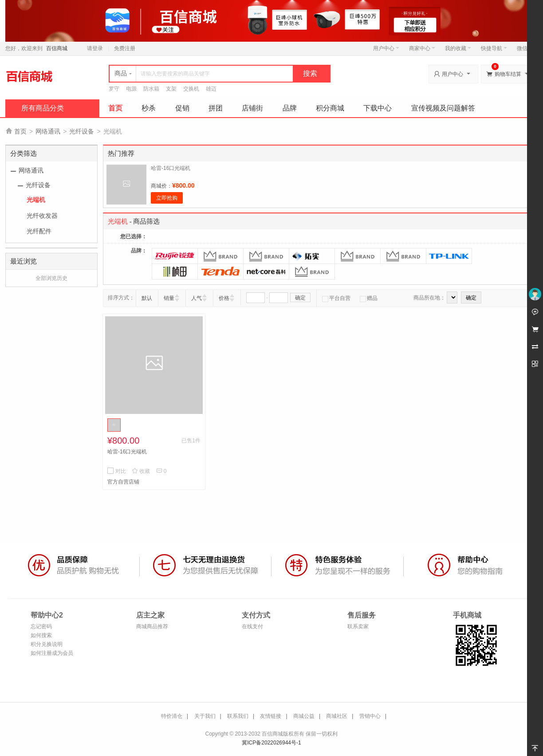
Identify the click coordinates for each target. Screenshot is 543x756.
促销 (182, 108)
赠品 (369, 298)
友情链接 (271, 716)
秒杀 (149, 108)
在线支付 (252, 626)
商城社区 (337, 716)
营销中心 (370, 716)
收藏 (141, 471)
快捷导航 (494, 48)
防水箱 (151, 89)
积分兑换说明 (47, 644)
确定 (300, 298)
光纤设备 (82, 131)
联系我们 (238, 716)
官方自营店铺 (123, 482)
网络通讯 (48, 131)
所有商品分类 (43, 108)
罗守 (114, 89)
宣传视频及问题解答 (443, 108)
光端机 (36, 200)
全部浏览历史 (51, 278)
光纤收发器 (42, 216)
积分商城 (330, 108)
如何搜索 (41, 635)
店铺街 (252, 108)
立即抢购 (167, 198)
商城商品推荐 (152, 626)
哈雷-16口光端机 (171, 168)
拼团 (216, 108)
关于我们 (205, 716)
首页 (115, 108)
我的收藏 (458, 48)
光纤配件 (39, 231)
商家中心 (422, 48)
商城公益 (304, 716)
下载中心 (378, 108)
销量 (169, 298)
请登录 (95, 48)
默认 (147, 298)
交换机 (191, 89)
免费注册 (125, 48)
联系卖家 (358, 626)
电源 (131, 89)
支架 (171, 89)
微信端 (525, 48)
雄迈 (211, 89)
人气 (197, 298)
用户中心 (386, 48)
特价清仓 (172, 716)
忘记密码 (41, 626)
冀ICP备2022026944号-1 (271, 743)
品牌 (290, 108)
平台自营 (336, 298)
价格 (224, 298)
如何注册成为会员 (52, 653)
